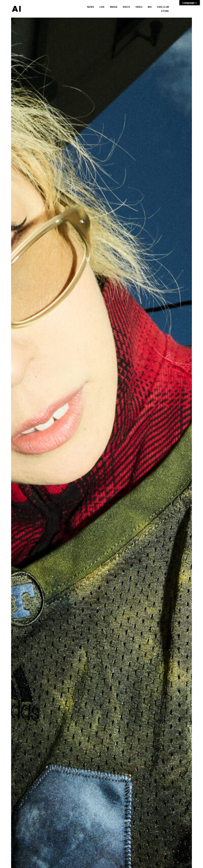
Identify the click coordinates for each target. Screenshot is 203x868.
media (114, 7)
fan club (163, 7)
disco (126, 7)
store (165, 11)
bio (150, 7)
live (102, 7)
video (139, 7)
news (91, 7)
